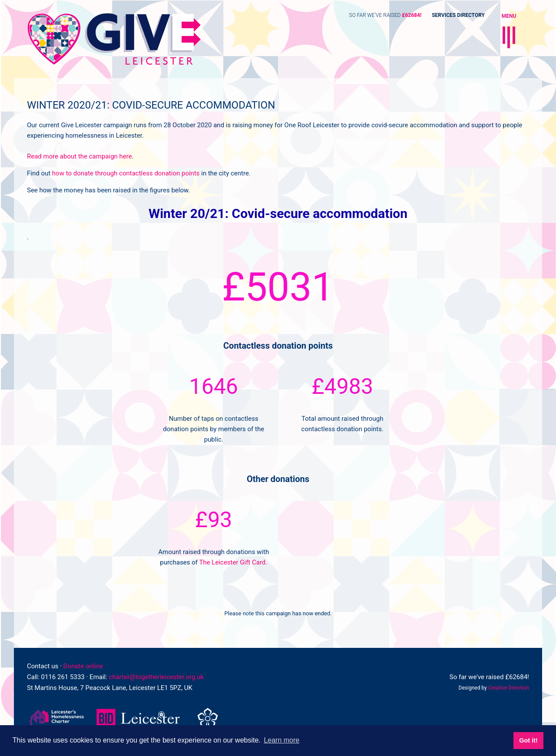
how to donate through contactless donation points (127, 173)
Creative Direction (509, 688)
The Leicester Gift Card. (233, 562)
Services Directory (458, 15)
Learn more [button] (281, 740)
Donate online (83, 666)
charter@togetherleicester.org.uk (157, 677)
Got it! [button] (528, 740)
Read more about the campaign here (79, 156)
